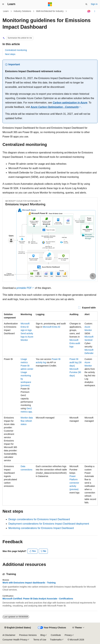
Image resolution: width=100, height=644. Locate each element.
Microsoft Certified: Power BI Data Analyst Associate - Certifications (38, 599)
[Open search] (86, 4)
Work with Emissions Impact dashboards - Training (29, 583)
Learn (6, 11)
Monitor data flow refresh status (27, 421)
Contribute (56, 635)
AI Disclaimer (9, 635)
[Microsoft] (50, 4)
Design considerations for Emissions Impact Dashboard (39, 519)
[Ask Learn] (89, 11)
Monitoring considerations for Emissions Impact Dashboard (41, 528)
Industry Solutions (22, 11)
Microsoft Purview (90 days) (75, 372)
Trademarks (56, 640)
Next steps (10, 54)
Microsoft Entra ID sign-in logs (26, 327)
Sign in (94, 4)
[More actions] (95, 11)
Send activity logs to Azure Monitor (27, 337)
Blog (43, 635)
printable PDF (24, 288)
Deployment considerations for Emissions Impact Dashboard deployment (49, 524)
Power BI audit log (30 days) (76, 362)
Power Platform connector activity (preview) (74, 483)
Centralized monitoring (16, 50)
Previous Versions (28, 635)
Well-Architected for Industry (50, 11)
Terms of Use (40, 640)
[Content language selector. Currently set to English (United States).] (18, 628)
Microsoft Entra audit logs (75, 343)
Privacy (68, 635)
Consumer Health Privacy (15, 640)
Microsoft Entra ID (51, 327)
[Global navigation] (3, 4)
